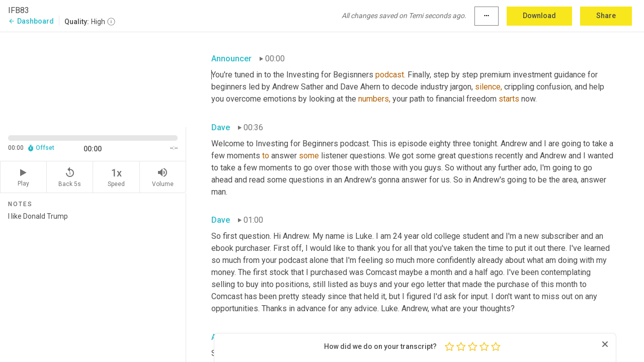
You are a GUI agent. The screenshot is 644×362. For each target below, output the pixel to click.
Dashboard (31, 21)
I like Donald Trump (93, 283)
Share (606, 16)
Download (539, 16)
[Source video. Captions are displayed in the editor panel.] (93, 79)
